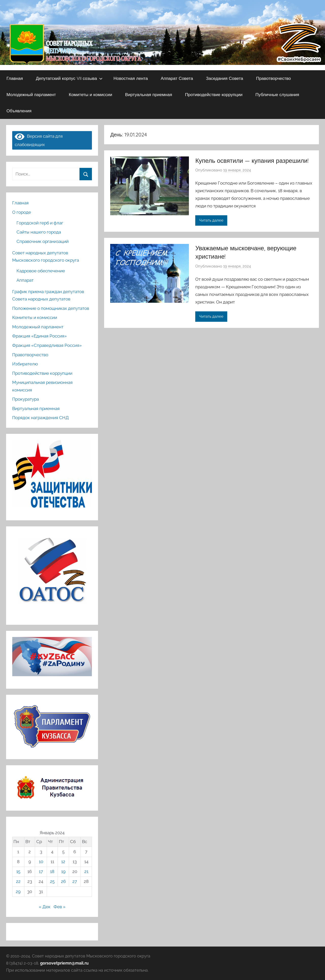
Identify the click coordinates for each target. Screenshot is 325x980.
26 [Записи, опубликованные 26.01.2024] (63, 881)
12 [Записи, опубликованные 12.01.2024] (63, 862)
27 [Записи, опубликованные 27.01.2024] (75, 881)
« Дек (45, 907)
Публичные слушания (277, 94)
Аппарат (25, 280)
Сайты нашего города (39, 232)
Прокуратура (26, 399)
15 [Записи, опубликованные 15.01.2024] (18, 871)
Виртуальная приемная (149, 94)
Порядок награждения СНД (40, 418)
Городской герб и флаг (40, 223)
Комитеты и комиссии (91, 94)
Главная (15, 78)
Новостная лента (131, 78)
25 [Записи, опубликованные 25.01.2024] (52, 881)
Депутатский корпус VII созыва (69, 78)
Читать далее (211, 220)
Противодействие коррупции (214, 94)
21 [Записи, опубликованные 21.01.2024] (86, 871)
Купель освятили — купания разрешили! (252, 161)
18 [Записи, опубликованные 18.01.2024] (52, 871)
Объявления (19, 111)
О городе (22, 212)
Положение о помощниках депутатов (51, 308)
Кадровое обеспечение (41, 271)
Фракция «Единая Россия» (39, 336)
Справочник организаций (43, 241)
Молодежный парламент (31, 94)
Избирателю (25, 364)
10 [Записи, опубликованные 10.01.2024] (41, 862)
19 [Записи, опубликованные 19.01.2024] (63, 871)
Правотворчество (273, 78)
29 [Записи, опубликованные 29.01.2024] (18, 892)
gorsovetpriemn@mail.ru (64, 963)
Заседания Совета (224, 78)
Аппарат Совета (177, 78)
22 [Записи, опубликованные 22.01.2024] (18, 881)
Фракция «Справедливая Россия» (47, 345)
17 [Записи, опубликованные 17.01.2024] (41, 871)
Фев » (60, 907)
